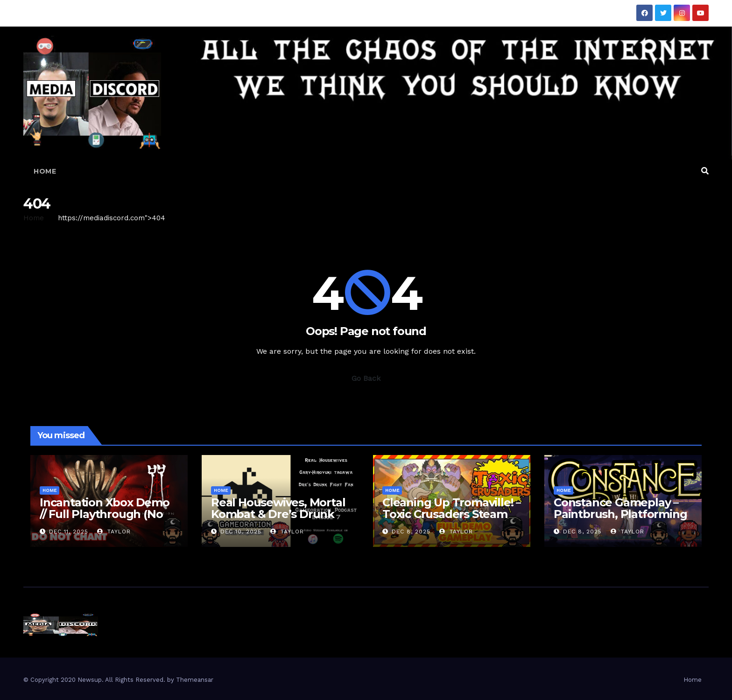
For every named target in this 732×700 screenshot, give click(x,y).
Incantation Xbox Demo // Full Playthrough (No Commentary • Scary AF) (105, 514)
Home (45, 171)
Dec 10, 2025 (241, 532)
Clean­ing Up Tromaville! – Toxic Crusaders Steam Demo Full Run (452, 514)
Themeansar (195, 680)
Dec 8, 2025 (411, 532)
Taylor (114, 532)
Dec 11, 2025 (69, 532)
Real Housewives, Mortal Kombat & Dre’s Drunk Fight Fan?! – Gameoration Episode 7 (278, 520)
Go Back (366, 378)
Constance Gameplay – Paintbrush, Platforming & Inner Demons (620, 514)
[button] (705, 171)
